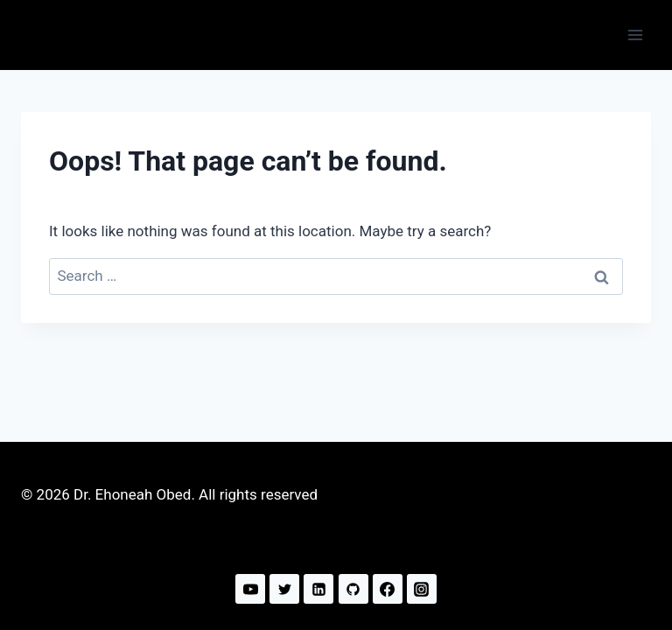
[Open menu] (635, 35)
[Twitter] (284, 589)
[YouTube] (250, 589)
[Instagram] (422, 589)
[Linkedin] (318, 589)
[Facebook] (388, 589)
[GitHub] (353, 589)
